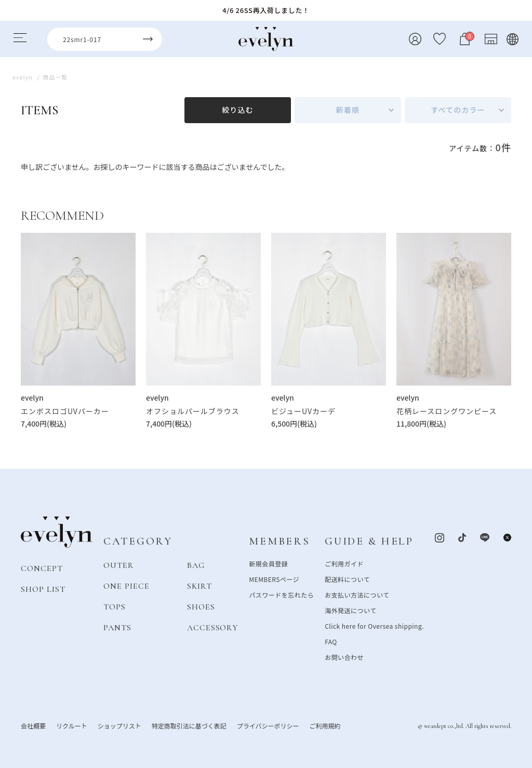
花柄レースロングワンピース (447, 411)
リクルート (72, 726)
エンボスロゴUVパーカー (65, 411)
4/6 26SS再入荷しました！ (266, 10)
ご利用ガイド (344, 564)
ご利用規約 (325, 726)
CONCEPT (42, 568)
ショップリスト (119, 726)
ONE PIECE (127, 586)
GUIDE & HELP (369, 541)
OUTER (119, 565)
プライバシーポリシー (268, 726)
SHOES (201, 607)
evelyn (32, 398)
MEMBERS (279, 541)
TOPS (115, 607)
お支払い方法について (357, 595)
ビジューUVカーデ (303, 411)
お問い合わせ (344, 657)
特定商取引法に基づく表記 (189, 726)
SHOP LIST (43, 589)
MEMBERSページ (274, 579)
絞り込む (237, 110)
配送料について (347, 579)
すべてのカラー (458, 110)
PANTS (117, 628)
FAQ (331, 641)
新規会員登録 (268, 564)
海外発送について (350, 610)
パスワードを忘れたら (281, 595)
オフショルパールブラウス (193, 411)
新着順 (348, 110)
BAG (196, 565)
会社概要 (33, 726)
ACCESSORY (213, 628)
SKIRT (199, 586)
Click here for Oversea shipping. (374, 626)
